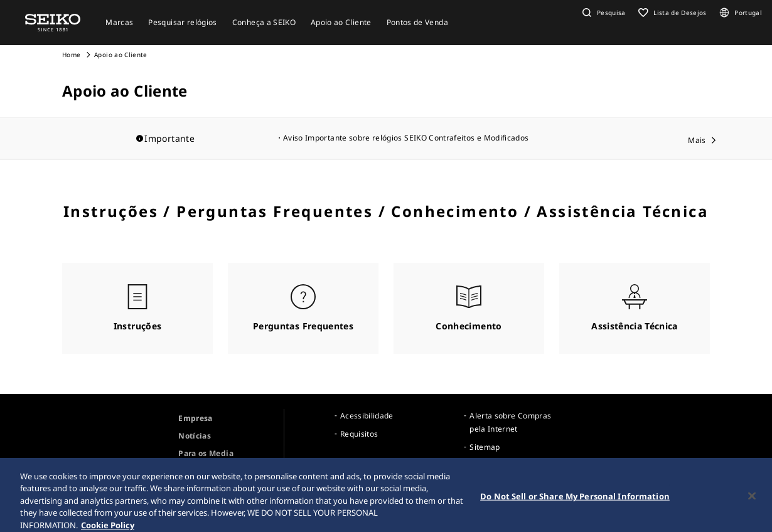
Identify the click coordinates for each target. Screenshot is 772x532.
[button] (603, 13)
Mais (697, 140)
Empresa (195, 418)
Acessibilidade (367, 416)
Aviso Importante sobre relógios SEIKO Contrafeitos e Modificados (406, 138)
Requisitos (359, 434)
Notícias (195, 436)
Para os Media (206, 453)
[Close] (752, 500)
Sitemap (485, 447)
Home (71, 55)
